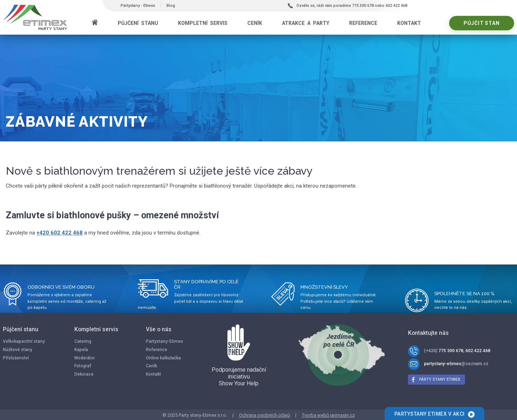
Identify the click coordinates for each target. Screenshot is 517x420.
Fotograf (83, 366)
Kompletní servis (203, 23)
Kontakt (409, 23)
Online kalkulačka (163, 358)
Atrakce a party (306, 23)
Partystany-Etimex (164, 341)
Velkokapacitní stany (24, 341)
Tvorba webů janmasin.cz (328, 415)
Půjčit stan (482, 23)
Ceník (255, 23)
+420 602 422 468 (60, 233)
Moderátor (85, 358)
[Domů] (95, 23)
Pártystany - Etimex (138, 6)
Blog (171, 6)
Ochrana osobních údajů (264, 415)
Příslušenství (16, 358)
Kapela (81, 350)
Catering (83, 341)
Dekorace (84, 374)
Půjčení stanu (138, 23)
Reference (363, 23)
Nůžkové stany (18, 350)
